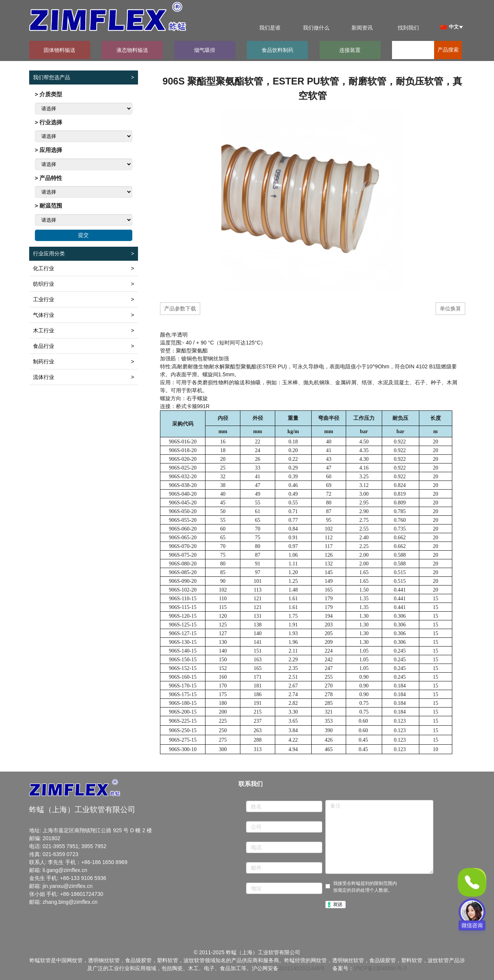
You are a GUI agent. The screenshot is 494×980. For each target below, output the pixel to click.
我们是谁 (270, 28)
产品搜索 (448, 50)
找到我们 (408, 28)
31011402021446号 (302, 968)
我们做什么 (316, 28)
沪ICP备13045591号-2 (380, 968)
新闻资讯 (362, 28)
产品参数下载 (180, 308)
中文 (449, 27)
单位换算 (450, 308)
